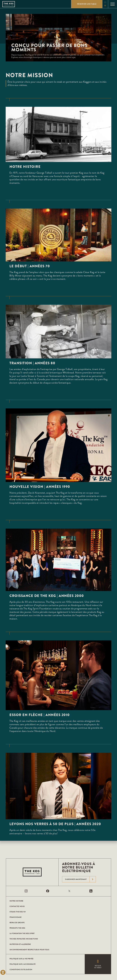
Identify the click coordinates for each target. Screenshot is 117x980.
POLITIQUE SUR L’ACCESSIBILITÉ (23, 964)
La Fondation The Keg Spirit (22, 933)
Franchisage (15, 917)
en (105, 2)
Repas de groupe (17, 923)
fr (105, 6)
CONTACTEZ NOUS (17, 906)
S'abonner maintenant (80, 879)
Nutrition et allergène (20, 944)
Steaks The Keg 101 (18, 912)
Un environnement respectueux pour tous (29, 950)
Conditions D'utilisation (21, 970)
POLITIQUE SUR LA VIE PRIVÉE (22, 959)
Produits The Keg (17, 928)
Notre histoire (16, 901)
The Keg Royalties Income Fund (24, 939)
